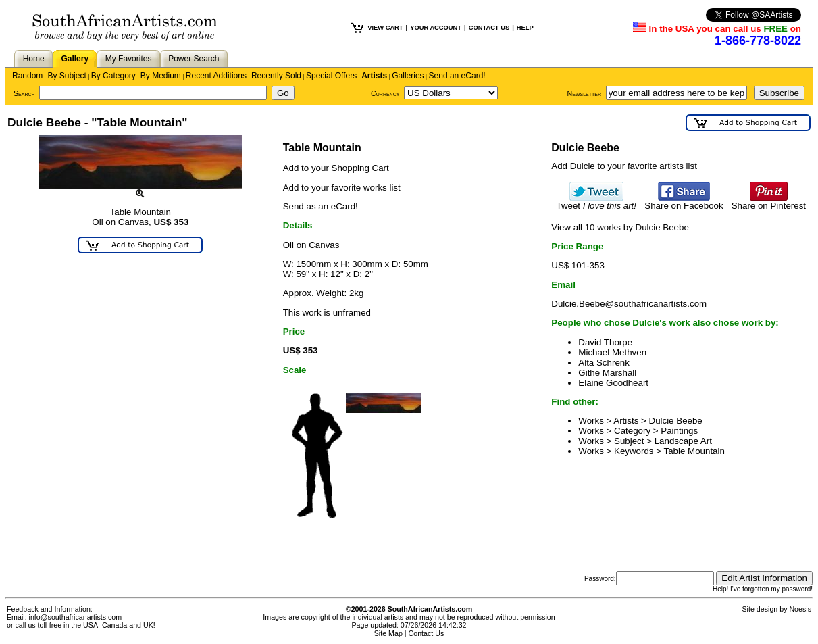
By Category (113, 76)
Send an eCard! (457, 76)
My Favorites (129, 59)
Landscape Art (683, 441)
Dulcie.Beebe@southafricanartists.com (629, 304)
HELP (525, 28)
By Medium (161, 76)
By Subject (67, 76)
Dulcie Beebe (676, 421)
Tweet (596, 202)
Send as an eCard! (321, 206)
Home (34, 59)
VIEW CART (385, 28)
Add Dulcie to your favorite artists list (624, 166)
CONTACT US (489, 28)
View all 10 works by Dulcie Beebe (620, 227)
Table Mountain (694, 451)
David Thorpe (605, 342)
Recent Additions (216, 76)
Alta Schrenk (604, 363)
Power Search (194, 59)
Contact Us (427, 633)
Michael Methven (612, 352)
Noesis (800, 609)
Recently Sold (276, 76)
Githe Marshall (607, 373)
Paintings (679, 431)
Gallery (75, 59)
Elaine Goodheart (613, 383)
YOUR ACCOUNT (436, 28)
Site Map (388, 633)
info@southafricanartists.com (76, 617)
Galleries (408, 76)
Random (27, 76)
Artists (374, 76)
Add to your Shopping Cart (336, 168)
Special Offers (331, 76)
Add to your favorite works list (342, 188)
